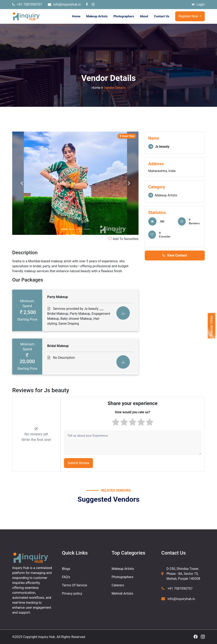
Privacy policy (72, 594)
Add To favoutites (124, 239)
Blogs (66, 569)
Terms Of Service (75, 585)
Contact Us (162, 16)
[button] (22, 183)
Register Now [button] (189, 16)
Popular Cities (211, 326)
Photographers (124, 16)
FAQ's (66, 577)
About (144, 16)
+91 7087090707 (27, 4)
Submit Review (79, 463)
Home (76, 16)
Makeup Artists (97, 16)
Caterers (118, 585)
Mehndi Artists (122, 594)
